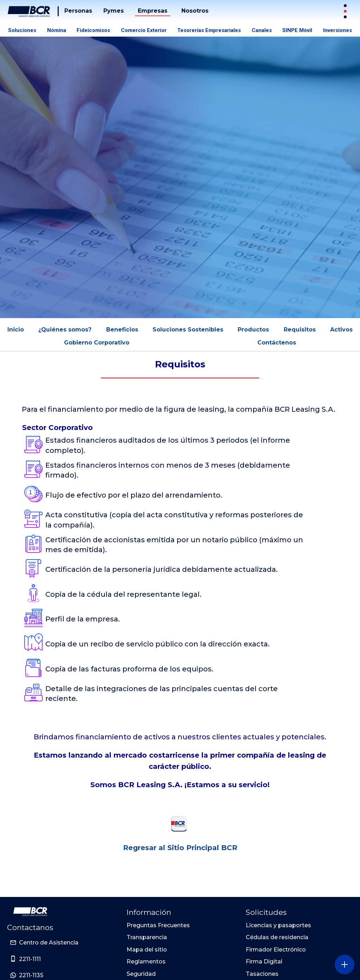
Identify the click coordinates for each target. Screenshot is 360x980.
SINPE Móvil (297, 30)
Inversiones (337, 30)
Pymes (114, 11)
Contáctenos (277, 343)
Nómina (57, 30)
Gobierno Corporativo (97, 343)
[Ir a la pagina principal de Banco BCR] (30, 912)
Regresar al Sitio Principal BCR (180, 848)
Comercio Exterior (144, 30)
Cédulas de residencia (277, 937)
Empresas (153, 11)
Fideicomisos (93, 30)
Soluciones (22, 30)
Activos (341, 330)
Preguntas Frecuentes (158, 925)
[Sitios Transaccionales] (346, 11)
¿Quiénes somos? (65, 330)
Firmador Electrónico (276, 950)
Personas (78, 11)
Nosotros (195, 11)
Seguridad (141, 974)
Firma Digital (264, 962)
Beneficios (122, 330)
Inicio (16, 330)
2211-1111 (30, 959)
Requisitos (300, 330)
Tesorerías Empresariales (209, 30)
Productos (253, 330)
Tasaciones (262, 974)
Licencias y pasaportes (278, 925)
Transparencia (147, 937)
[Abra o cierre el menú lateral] (344, 964)
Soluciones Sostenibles (188, 330)
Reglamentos (146, 962)
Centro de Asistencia (49, 943)
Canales (262, 30)
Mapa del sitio (147, 950)
